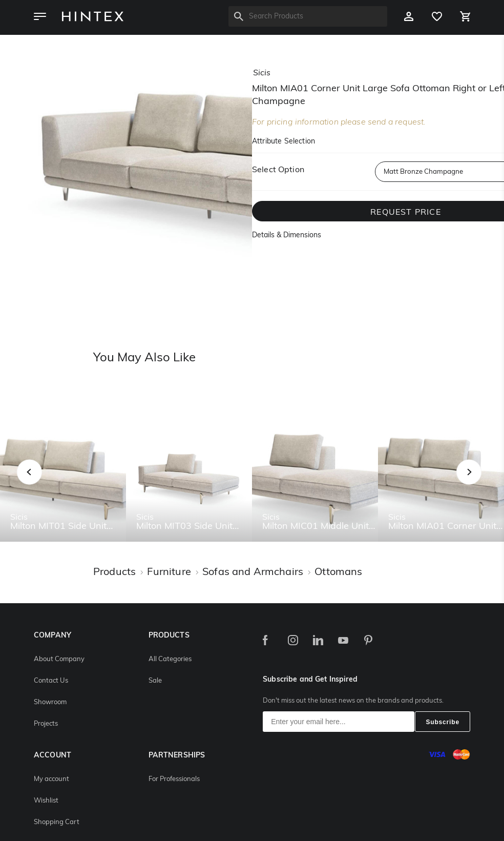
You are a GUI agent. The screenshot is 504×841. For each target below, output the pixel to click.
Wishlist (46, 801)
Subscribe (443, 722)
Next (489, 483)
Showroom (50, 702)
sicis (262, 73)
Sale (155, 681)
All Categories (170, 659)
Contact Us (51, 681)
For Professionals (174, 779)
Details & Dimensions (287, 235)
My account (51, 779)
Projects (46, 724)
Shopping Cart (57, 822)
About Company (59, 659)
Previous (42, 483)
